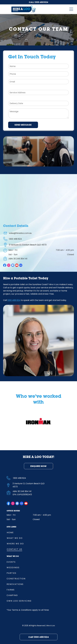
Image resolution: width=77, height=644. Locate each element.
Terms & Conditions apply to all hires (30, 610)
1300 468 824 (41, 2)
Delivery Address (17, 88)
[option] (38, 421)
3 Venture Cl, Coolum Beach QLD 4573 (28, 245)
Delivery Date (15, 99)
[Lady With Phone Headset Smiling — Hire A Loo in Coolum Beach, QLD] (39, 341)
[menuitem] (38, 532)
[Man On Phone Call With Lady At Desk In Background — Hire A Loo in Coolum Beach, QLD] (39, 151)
